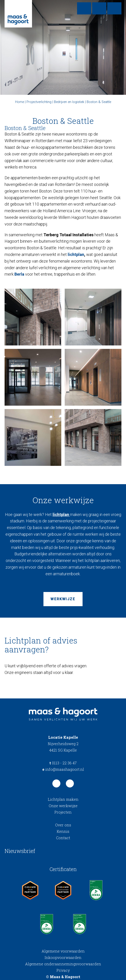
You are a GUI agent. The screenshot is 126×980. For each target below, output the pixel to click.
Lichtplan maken (63, 799)
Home (20, 102)
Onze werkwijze (63, 806)
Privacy (63, 970)
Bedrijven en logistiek (69, 102)
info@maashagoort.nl (63, 769)
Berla (19, 274)
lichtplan (76, 254)
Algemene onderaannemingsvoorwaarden (63, 964)
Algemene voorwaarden (63, 951)
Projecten (63, 812)
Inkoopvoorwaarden (63, 957)
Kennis (63, 831)
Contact (63, 838)
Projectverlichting (39, 102)
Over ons (63, 825)
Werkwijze (63, 599)
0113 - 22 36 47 (63, 763)
